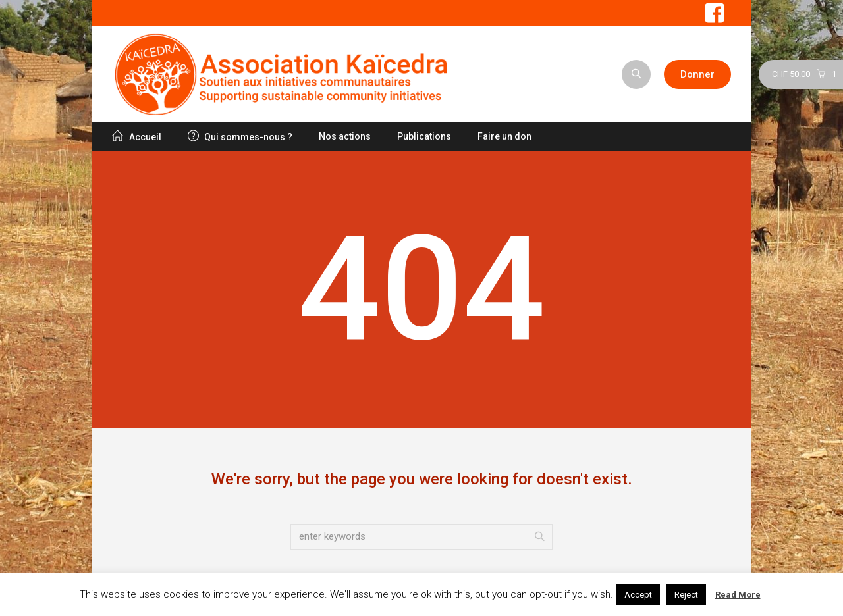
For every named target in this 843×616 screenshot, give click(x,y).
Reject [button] (686, 595)
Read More (738, 595)
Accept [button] (638, 595)
